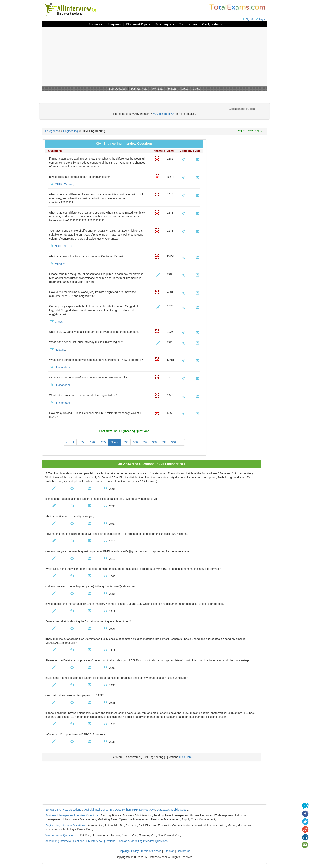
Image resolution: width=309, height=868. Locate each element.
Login (260, 19)
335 (126, 442)
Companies (114, 24)
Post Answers (139, 89)
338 (154, 442)
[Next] (181, 442)
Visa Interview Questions (60, 835)
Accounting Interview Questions (65, 841)
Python (127, 810)
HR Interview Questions (101, 841)
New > (115, 442)
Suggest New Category (250, 131)
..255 (103, 442)
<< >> (163, 114)
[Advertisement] (154, 56)
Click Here (185, 757)
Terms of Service (151, 851)
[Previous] (67, 442)
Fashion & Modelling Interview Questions (142, 841)
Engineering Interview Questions (65, 825)
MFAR (59, 184)
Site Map (169, 851)
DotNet (143, 810)
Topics (184, 89)
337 (145, 442)
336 (135, 442)
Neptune (60, 350)
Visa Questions (212, 24)
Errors (196, 89)
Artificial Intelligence (96, 810)
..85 (81, 442)
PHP (135, 810)
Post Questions (118, 89)
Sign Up (248, 19)
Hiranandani (62, 367)
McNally (60, 264)
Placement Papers (138, 24)
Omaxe (68, 184)
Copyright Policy (129, 851)
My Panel (157, 89)
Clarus (59, 322)
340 (174, 442)
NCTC (59, 246)
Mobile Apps (179, 810)
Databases (163, 810)
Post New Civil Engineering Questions (124, 431)
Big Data (115, 810)
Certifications (188, 24)
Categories (95, 24)
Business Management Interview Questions (72, 815)
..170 (92, 442)
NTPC (68, 246)
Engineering (71, 131)
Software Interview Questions (63, 810)
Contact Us (184, 851)
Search (172, 89)
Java (152, 810)
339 (164, 442)
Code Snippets (164, 24)
